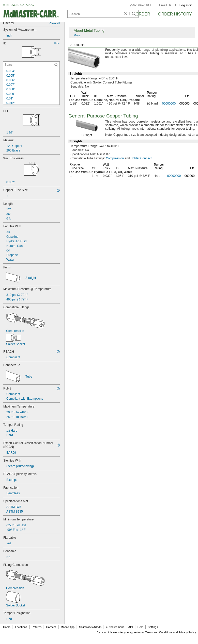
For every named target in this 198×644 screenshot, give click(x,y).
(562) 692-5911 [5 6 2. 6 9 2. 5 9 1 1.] (141, 5)
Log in (186, 5)
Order (143, 14)
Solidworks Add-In (90, 627)
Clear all (55, 23)
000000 (185, 104)
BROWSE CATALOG (20, 5)
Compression (115, 158)
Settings (153, 627)
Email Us (165, 5)
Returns (37, 627)
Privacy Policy (187, 632)
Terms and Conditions (159, 632)
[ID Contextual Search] (31, 65)
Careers (51, 627)
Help (140, 627)
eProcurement (115, 627)
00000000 (169, 104)
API (131, 627)
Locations (21, 627)
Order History (175, 14)
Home (7, 627)
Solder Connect (141, 158)
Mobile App (68, 627)
